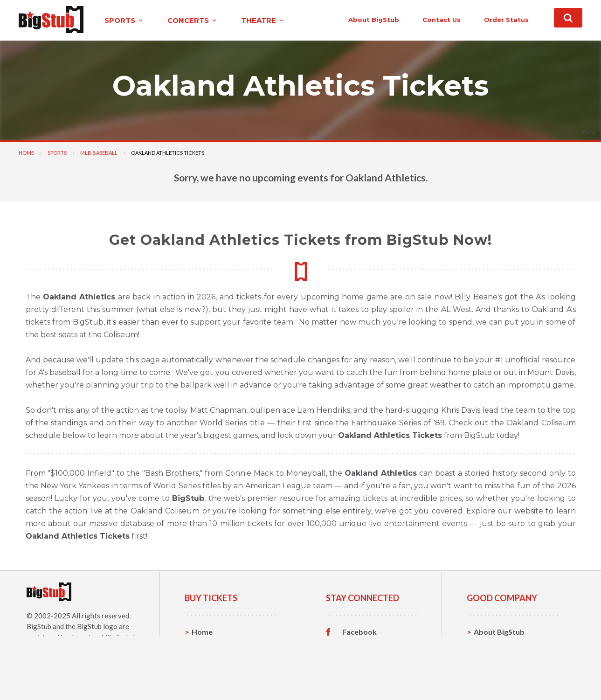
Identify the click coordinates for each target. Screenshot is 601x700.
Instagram (360, 661)
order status (506, 20)
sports (124, 20)
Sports (57, 153)
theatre (263, 20)
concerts (193, 20)
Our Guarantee (500, 675)
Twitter (356, 646)
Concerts (208, 661)
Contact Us (493, 646)
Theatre (206, 675)
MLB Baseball (99, 153)
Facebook (359, 632)
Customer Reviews (375, 675)
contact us (442, 20)
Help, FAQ (491, 661)
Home (26, 153)
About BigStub (374, 20)
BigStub (39, 626)
